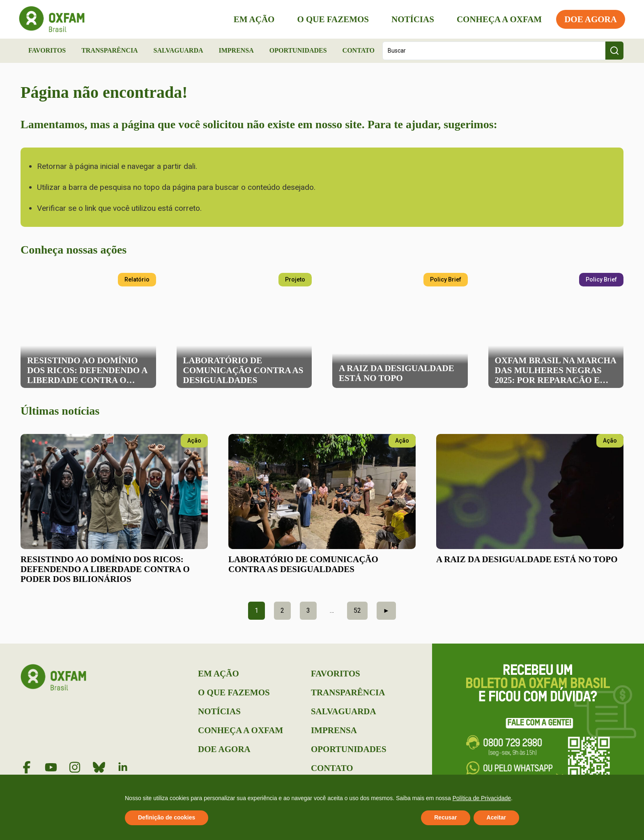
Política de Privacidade (482, 798)
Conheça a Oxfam (498, 19)
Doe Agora (589, 19)
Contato (359, 50)
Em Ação (253, 19)
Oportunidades (298, 50)
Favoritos (47, 50)
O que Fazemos (331, 19)
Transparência (110, 50)
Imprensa (236, 50)
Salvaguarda (178, 50)
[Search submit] (614, 51)
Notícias (411, 19)
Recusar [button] (445, 817)
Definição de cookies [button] (167, 817)
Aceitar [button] (496, 817)
